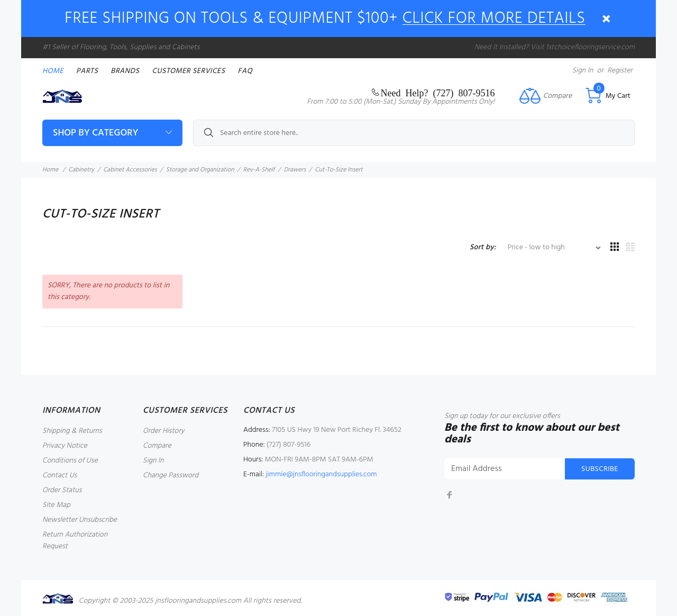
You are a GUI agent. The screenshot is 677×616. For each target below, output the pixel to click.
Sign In (583, 71)
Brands (125, 71)
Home (53, 71)
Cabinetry (81, 170)
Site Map (56, 505)
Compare (157, 446)
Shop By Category (95, 133)
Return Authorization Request (75, 541)
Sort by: (483, 248)
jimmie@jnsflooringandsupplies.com (321, 474)
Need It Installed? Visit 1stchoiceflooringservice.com (555, 47)
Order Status (62, 490)
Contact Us (60, 475)
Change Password (171, 475)
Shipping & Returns (72, 431)
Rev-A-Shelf (259, 170)
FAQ (245, 71)
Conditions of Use (70, 461)
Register (620, 71)
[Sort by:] (550, 248)
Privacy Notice (65, 446)
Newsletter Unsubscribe (80, 520)
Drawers (295, 170)
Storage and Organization (200, 170)
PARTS (87, 71)
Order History (164, 431)
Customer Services (188, 71)
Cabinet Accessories (130, 170)
